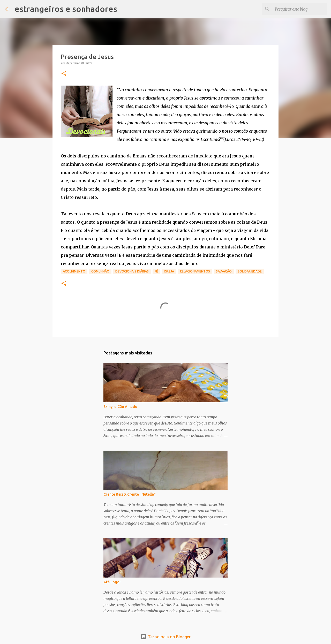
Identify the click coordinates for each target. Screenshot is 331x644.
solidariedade (250, 271)
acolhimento (74, 271)
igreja (169, 271)
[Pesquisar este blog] (300, 9)
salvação (224, 271)
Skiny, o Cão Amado (120, 407)
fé (156, 271)
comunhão (100, 271)
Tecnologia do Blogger (166, 637)
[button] (64, 74)
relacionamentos (195, 271)
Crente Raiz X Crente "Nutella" (130, 494)
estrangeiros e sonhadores (66, 9)
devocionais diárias (132, 271)
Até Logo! (112, 582)
